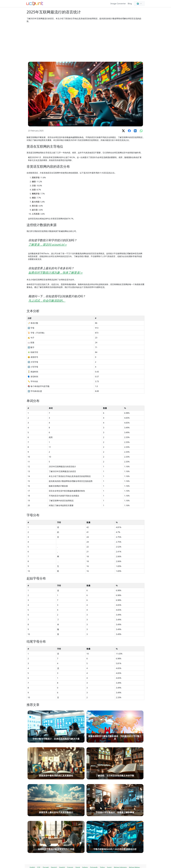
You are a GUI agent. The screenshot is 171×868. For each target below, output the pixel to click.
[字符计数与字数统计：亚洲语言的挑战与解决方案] (56, 844)
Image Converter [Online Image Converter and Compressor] (118, 4)
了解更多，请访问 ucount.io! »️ (47, 244)
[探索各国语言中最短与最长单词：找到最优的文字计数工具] (115, 844)
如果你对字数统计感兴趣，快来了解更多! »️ (55, 272)
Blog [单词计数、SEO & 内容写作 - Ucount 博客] (130, 4)
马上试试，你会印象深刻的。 (47, 300)
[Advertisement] (85, 42)
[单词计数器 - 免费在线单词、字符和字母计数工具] (35, 3)
